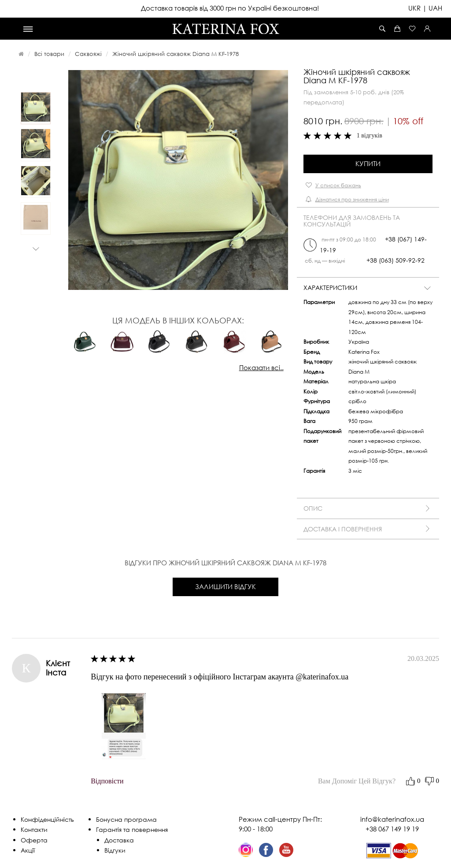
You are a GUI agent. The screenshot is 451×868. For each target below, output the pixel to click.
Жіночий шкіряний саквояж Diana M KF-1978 (176, 54)
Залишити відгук (225, 586)
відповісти (107, 781)
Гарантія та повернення (132, 829)
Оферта (34, 840)
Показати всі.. (261, 367)
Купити (368, 163)
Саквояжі (88, 54)
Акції (28, 850)
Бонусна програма (126, 819)
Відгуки (115, 850)
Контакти (34, 829)
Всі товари (49, 54)
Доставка (119, 840)
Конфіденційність (47, 819)
